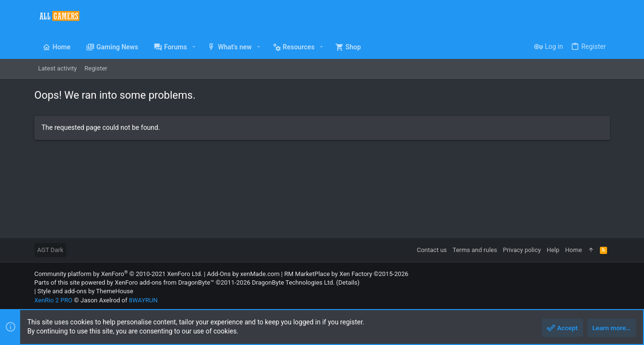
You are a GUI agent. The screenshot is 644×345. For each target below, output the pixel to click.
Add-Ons (219, 274)
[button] (194, 47)
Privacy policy (522, 250)
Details (348, 282)
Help (553, 250)
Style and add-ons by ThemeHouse (85, 291)
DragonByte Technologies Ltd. (293, 282)
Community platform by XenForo (118, 274)
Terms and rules (475, 250)
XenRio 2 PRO (54, 300)
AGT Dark (51, 250)
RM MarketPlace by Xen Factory (346, 274)
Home (574, 250)
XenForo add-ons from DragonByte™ (164, 282)
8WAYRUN (143, 300)
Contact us (432, 250)
